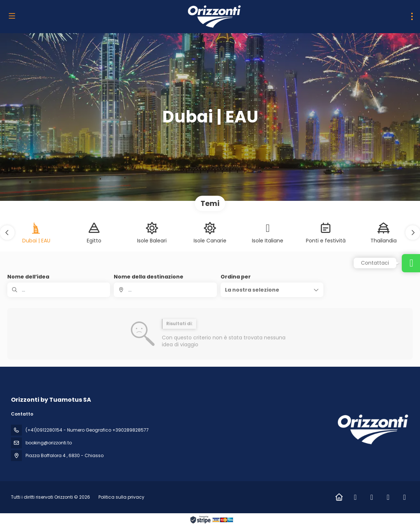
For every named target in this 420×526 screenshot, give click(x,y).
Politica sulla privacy (121, 497)
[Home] (339, 497)
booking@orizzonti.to (49, 443)
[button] (7, 233)
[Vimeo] (405, 497)
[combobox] (165, 290)
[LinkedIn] (388, 497)
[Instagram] (372, 497)
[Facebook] (355, 497)
